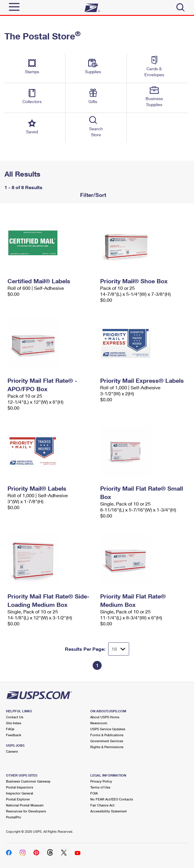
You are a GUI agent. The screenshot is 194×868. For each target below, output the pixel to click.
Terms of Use (100, 787)
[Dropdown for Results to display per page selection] (119, 649)
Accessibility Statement (109, 811)
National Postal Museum (25, 805)
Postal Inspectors (20, 787)
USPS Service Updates (108, 729)
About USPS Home (105, 717)
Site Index (14, 723)
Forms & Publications (107, 735)
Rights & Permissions (107, 747)
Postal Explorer (18, 799)
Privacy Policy (101, 781)
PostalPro (14, 817)
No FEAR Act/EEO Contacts (112, 799)
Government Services (107, 741)
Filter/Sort (92, 195)
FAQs (10, 729)
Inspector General (20, 793)
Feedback (14, 735)
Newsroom (99, 723)
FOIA (94, 793)
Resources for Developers (26, 811)
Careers (12, 751)
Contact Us (15, 717)
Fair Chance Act (102, 805)
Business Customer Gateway (28, 781)
